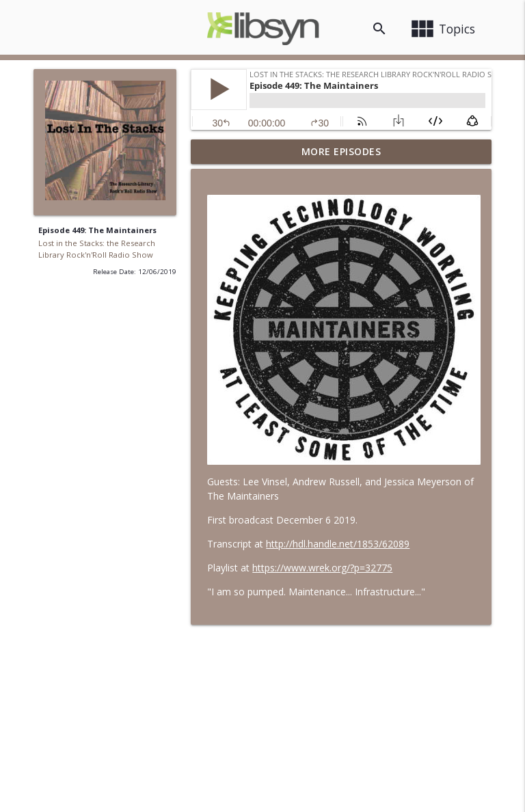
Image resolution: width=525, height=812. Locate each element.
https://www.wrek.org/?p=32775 (322, 568)
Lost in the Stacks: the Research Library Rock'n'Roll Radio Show (97, 249)
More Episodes (341, 151)
